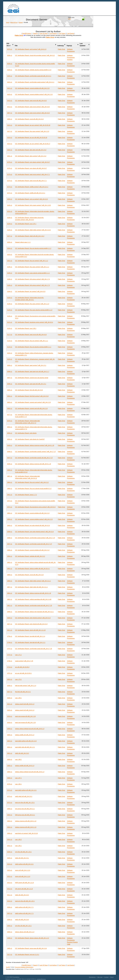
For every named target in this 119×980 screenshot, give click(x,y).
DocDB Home (27, 33)
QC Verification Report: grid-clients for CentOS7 (30, 439)
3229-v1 (10, 224)
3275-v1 (10, 175)
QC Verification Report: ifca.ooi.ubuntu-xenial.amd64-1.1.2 (33, 248)
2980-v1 (10, 489)
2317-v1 (10, 955)
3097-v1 (10, 378)
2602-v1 (10, 747)
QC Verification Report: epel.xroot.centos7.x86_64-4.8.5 (32, 107)
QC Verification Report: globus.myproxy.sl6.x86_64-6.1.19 (33, 464)
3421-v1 (10, 88)
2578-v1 (10, 784)
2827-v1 (10, 624)
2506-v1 (10, 920)
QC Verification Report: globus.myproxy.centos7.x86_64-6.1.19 (35, 445)
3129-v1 (10, 310)
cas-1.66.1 (18, 784)
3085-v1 (10, 390)
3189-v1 (10, 273)
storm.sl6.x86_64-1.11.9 (23, 876)
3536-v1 (10, 55)
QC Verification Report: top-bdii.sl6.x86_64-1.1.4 (30, 636)
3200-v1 (10, 242)
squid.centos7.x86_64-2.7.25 (24, 661)
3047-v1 (10, 458)
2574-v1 (10, 790)
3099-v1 (10, 365)
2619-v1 (10, 716)
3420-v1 (10, 94)
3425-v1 (10, 76)
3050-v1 (10, 439)
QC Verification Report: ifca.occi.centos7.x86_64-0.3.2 (32, 482)
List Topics (62, 33)
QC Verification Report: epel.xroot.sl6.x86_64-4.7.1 (31, 181)
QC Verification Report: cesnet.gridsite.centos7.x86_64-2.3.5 (34, 94)
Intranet (21, 22)
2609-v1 (10, 729)
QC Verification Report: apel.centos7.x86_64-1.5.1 (31, 365)
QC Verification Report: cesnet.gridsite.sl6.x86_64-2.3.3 (32, 513)
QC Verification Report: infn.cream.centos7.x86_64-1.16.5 (33, 205)
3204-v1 (10, 248)
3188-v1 (10, 279)
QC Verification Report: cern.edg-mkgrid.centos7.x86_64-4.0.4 (34, 532)
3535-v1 (10, 64)
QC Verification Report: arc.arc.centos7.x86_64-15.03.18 (33, 125)
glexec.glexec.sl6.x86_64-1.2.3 (25, 932)
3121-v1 (10, 322)
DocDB (8, 967)
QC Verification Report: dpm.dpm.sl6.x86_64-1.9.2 (31, 150)
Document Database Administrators (24, 967)
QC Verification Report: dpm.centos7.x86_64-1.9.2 (31, 156)
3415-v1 (10, 101)
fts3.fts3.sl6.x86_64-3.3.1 (23, 692)
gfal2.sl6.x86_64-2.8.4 (22, 895)
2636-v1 (10, 686)
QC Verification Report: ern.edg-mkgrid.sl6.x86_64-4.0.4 (32, 525)
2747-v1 (10, 649)
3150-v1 (10, 298)
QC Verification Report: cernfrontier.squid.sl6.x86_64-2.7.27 (34, 544)
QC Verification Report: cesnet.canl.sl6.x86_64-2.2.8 (31, 408)
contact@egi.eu (41, 979)
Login (69, 19)
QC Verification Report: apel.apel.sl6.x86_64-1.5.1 (31, 384)
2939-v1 (10, 532)
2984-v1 (10, 482)
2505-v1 (10, 926)
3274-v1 (10, 181)
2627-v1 (10, 692)
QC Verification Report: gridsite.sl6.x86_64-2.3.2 (30, 556)
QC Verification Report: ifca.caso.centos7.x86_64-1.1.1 (32, 267)
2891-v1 (10, 569)
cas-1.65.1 (18, 846)
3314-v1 (10, 144)
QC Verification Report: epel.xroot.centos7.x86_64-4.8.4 (32, 113)
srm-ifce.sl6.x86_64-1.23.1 (23, 852)
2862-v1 (10, 599)
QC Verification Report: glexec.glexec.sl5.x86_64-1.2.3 (32, 938)
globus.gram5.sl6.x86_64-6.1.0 (25, 704)
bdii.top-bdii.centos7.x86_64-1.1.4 (26, 686)
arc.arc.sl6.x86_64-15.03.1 (23, 673)
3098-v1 (10, 372)
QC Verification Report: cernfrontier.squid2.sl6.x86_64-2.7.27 (34, 458)
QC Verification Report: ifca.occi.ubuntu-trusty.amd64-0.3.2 (33, 489)
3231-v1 (10, 211)
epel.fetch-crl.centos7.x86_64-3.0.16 (26, 833)
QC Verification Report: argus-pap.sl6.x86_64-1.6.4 (31, 948)
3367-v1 (10, 113)
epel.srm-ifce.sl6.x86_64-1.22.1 (25, 901)
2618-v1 (10, 723)
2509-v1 (10, 907)
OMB (69, 944)
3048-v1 (10, 452)
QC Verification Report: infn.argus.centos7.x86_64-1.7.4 (32, 279)
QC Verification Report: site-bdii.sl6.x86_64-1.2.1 (30, 642)
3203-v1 (10, 255)
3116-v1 (10, 341)
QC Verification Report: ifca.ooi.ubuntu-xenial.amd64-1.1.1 (33, 347)
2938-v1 (10, 538)
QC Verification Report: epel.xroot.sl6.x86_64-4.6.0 (31, 335)
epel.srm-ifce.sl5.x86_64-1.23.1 (25, 803)
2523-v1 (10, 870)
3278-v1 (10, 162)
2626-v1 (10, 698)
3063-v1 (10, 427)
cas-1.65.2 (18, 840)
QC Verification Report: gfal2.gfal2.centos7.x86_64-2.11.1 (33, 581)
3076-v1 (10, 421)
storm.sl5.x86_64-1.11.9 (23, 870)
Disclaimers (92, 977)
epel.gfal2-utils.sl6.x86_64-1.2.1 (25, 747)
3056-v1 (10, 433)
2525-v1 (10, 858)
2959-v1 (10, 519)
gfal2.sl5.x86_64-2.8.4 (22, 920)
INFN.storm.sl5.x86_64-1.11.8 (24, 883)
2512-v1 (10, 889)
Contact (106, 977)
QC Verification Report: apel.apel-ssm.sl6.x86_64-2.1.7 (32, 372)
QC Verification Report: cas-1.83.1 (26, 328)
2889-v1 (10, 575)
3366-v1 (10, 119)
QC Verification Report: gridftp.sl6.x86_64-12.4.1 (30, 193)
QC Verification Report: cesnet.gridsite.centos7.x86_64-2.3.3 (34, 519)
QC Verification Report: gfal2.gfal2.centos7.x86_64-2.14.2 (33, 230)
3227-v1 (10, 236)
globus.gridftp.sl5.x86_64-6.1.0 (25, 735)
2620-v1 (10, 710)
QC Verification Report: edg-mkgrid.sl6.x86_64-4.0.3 (31, 624)
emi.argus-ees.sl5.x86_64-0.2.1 (25, 809)
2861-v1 (10, 606)
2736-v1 (10, 661)
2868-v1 (10, 581)
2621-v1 (10, 704)
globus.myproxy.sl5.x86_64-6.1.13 (26, 827)
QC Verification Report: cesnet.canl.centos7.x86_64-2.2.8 (33, 402)
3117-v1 (10, 335)
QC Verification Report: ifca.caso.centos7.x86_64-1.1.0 (32, 304)
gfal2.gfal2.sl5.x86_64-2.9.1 (24, 796)
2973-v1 (10, 501)
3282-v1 (10, 150)
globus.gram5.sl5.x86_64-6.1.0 (25, 710)
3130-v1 (10, 304)
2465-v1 (10, 948)
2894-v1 (10, 556)
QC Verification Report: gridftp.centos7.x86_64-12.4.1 (32, 187)
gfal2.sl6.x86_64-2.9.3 (22, 753)
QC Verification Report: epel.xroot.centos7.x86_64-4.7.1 (32, 175)
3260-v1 (10, 199)
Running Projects (72, 942)
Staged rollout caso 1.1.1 (23, 242)
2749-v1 (10, 642)
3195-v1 (10, 267)
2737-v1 (10, 655)
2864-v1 (10, 593)
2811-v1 (10, 630)
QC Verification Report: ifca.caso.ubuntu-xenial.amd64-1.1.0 (34, 310)
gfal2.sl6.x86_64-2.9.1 (22, 858)
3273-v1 (10, 187)
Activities (70, 60)
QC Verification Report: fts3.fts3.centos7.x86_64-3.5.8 (32, 396)
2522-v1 (10, 876)
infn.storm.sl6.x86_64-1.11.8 (24, 889)
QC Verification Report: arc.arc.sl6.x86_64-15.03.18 (31, 138)
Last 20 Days (44, 33)
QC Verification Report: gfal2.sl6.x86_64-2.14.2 (30, 236)
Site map (100, 977)
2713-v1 (10, 667)
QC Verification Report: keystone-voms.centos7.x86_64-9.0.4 (34, 322)
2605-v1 (10, 735)
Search (35, 33)
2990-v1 (10, 470)
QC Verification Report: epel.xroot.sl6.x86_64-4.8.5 (31, 101)
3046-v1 (10, 464)
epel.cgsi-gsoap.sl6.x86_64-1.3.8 (25, 716)
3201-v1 (10, 261)
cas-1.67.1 (18, 778)
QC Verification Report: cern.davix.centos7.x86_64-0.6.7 (33, 162)
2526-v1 (10, 852)
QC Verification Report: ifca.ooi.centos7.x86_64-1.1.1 (32, 341)
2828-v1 (10, 618)
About (112, 977)
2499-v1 (10, 938)
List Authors (53, 33)
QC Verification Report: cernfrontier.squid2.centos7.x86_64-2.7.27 (35, 452)
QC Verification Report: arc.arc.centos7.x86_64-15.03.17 (33, 144)
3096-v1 (10, 384)
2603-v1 (10, 741)
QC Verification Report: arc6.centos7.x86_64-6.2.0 (31, 49)
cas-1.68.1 (18, 759)
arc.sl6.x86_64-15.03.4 (22, 667)
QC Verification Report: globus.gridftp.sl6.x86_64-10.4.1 (32, 569)
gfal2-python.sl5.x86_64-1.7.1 (24, 913)
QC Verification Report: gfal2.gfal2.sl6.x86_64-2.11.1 (31, 587)
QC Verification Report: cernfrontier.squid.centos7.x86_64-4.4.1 (35, 82)
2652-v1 (10, 679)
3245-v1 (10, 205)
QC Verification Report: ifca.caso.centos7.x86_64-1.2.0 (32, 131)
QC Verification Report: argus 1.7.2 (26, 495)
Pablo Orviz (19, 35)
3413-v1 (10, 107)
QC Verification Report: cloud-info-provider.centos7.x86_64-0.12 (35, 55)
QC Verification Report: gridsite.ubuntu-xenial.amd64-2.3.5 (33, 70)
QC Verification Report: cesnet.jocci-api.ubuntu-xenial (32, 378)
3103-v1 (10, 359)
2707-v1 (10, 673)
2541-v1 (10, 840)
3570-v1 (10, 49)
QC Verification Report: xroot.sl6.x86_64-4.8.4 (29, 119)
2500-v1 (10, 932)
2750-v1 (10, 636)
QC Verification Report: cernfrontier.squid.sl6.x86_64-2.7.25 (34, 606)
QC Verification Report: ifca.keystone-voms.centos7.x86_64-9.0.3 (35, 507)
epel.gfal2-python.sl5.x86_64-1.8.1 (26, 790)
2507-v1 (10, 913)
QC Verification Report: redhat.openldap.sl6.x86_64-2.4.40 (33, 599)
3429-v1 (10, 70)
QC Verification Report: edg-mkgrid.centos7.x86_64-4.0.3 (33, 618)
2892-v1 (10, 562)
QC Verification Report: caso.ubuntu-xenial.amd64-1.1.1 (32, 273)
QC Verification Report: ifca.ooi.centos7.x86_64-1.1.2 (32, 261)
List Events (71, 33)
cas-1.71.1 (18, 655)
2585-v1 (10, 766)
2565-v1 (10, 809)
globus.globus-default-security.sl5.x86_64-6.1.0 (30, 729)
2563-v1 (10, 821)
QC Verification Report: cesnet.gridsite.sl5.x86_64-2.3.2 (32, 550)
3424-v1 (10, 82)
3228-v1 (10, 230)
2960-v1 (10, 513)
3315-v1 (10, 138)
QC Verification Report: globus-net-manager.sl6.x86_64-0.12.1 (34, 612)
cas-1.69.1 (18, 698)
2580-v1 (10, 778)
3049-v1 (10, 445)
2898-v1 (10, 550)
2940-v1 (10, 525)
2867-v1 (10, 587)
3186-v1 (10, 285)
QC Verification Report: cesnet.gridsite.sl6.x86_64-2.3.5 (32, 88)
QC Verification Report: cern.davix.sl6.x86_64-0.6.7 (31, 168)
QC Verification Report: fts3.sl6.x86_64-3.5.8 (29, 390)
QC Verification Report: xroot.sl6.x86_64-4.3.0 (29, 575)
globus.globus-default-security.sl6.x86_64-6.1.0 (30, 772)
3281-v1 (10, 156)
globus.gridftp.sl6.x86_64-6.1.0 (25, 766)
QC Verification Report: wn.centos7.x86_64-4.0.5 (30, 292)
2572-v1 (10, 803)
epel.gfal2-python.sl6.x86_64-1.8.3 (26, 741)
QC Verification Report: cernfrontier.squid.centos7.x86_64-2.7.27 (35, 538)
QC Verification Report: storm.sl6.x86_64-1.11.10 (30, 630)
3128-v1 (10, 316)
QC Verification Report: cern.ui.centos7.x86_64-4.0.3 (31, 199)
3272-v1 (10, 193)
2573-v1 (10, 796)
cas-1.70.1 (18, 679)
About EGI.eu (14, 22)
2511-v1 (10, 895)
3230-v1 (10, 218)
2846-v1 (10, 612)
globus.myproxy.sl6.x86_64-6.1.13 (26, 821)
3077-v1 (10, 415)
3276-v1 (10, 168)
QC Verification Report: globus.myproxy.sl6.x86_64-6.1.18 (33, 593)
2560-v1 (10, 833)
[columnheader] (10, 45)
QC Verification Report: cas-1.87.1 (26, 224)
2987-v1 (10, 476)
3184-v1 (10, 292)
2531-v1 (10, 846)
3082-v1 (10, 408)
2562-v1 (10, 827)
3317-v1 (10, 131)
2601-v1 (10, 753)
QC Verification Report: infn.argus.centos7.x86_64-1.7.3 (32, 285)
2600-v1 (10, 759)
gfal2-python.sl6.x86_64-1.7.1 (24, 907)
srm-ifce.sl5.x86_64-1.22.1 (23, 926)
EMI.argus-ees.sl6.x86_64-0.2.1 (25, 815)
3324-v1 (10, 125)
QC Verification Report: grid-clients (26, 433)
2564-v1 (10, 815)
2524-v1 (10, 864)
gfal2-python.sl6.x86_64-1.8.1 (24, 864)
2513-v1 (10, 883)
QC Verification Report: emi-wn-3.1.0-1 (27, 955)
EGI (13, 8)
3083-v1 (10, 402)
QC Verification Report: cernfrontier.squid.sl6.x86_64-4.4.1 (33, 76)
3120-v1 (10, 328)
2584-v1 (10, 772)
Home (8, 22)
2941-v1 (10, 495)
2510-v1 (10, 901)
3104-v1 (10, 353)
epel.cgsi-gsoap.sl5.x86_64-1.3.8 (25, 723)
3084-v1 (10, 396)
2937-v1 (10, 544)
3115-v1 (10, 347)
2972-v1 (10, 507)
